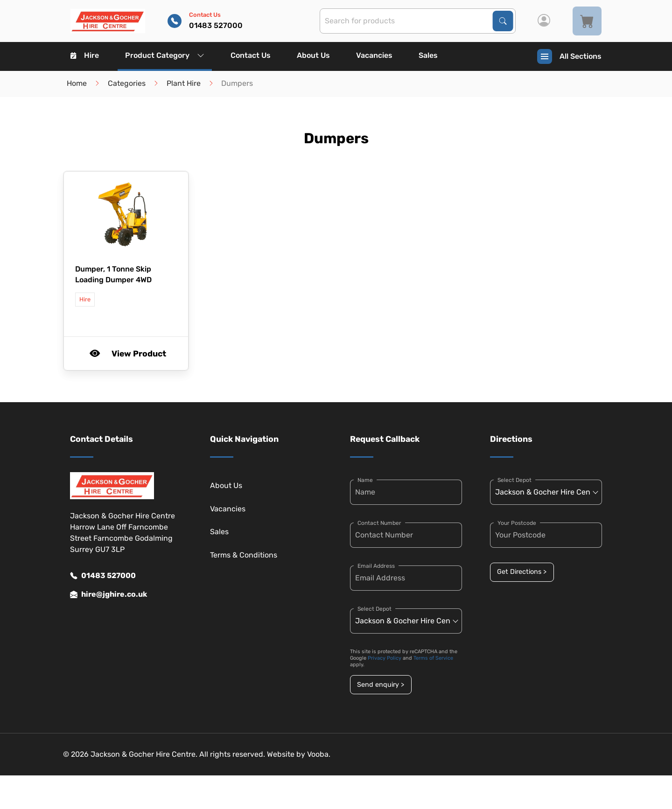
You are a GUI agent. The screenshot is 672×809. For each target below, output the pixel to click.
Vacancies (374, 55)
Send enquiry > (381, 685)
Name (365, 480)
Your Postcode (517, 523)
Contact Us (251, 55)
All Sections (569, 56)
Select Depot (374, 609)
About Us (313, 55)
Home (77, 83)
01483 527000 (103, 576)
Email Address (376, 566)
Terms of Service (433, 658)
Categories (127, 83)
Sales (428, 55)
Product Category (165, 55)
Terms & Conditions (244, 555)
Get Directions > (522, 572)
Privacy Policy (385, 658)
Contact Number (379, 523)
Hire (85, 55)
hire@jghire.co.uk (108, 594)
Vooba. (319, 754)
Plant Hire (184, 83)
